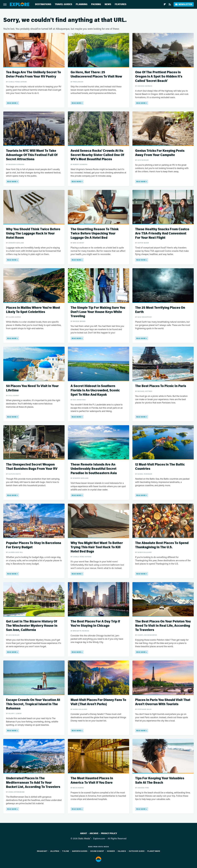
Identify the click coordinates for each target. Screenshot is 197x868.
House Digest (97, 851)
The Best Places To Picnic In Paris (161, 386)
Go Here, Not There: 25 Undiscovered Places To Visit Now (96, 74)
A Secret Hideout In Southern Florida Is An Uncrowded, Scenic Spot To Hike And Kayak (95, 390)
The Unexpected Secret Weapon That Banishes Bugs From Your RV (32, 467)
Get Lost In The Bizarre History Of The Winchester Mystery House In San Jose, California (32, 626)
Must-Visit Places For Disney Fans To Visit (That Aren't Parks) (98, 702)
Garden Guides (80, 851)
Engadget (42, 851)
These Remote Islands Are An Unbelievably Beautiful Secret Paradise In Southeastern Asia (94, 469)
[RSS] (170, 4)
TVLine (66, 851)
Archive (94, 833)
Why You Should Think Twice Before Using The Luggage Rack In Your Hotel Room (33, 233)
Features (121, 4)
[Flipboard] (165, 4)
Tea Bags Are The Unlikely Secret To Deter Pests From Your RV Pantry (33, 74)
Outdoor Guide (137, 851)
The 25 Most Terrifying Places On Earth (160, 310)
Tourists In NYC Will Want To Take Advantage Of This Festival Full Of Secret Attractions (32, 155)
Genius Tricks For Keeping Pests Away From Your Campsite (160, 153)
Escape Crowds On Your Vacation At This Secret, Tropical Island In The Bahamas (33, 704)
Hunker (111, 851)
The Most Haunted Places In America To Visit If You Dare (92, 780)
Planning (82, 4)
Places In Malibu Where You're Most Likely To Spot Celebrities (33, 310)
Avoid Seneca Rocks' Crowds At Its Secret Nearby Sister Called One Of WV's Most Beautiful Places (97, 155)
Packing (96, 4)
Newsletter (184, 4)
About (84, 833)
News (108, 4)
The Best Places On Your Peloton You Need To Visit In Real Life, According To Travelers (163, 626)
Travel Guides (63, 4)
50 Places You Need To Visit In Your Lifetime (32, 388)
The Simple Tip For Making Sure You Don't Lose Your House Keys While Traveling (98, 312)
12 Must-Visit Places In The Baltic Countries (160, 467)
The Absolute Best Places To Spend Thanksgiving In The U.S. (162, 545)
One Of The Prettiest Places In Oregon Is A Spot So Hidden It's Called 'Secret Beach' (159, 76)
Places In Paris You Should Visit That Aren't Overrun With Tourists (163, 702)
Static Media (84, 838)
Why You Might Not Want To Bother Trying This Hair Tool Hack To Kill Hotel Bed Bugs (97, 547)
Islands (122, 851)
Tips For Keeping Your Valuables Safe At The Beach (160, 780)
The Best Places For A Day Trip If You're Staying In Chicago (95, 624)
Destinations (43, 4)
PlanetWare (154, 851)
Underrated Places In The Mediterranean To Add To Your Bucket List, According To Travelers (33, 782)
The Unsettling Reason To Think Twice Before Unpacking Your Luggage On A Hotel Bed (95, 233)
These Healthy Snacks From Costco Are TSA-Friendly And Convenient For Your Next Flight (162, 233)
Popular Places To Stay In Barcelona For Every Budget (34, 545)
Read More (12, 103)
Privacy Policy (109, 833)
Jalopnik (55, 851)
